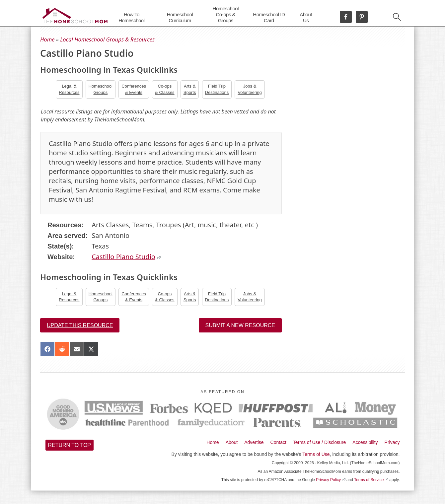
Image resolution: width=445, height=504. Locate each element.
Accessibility (365, 442)
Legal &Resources (69, 89)
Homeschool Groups (101, 89)
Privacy (392, 442)
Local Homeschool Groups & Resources (107, 39)
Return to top (70, 445)
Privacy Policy (331, 480)
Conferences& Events (134, 89)
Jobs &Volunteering (250, 89)
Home (47, 39)
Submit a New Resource (240, 325)
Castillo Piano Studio (126, 257)
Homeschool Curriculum (180, 17)
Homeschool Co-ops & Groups (226, 14)
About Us (306, 17)
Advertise (254, 442)
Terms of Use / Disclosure (319, 442)
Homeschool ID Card (269, 17)
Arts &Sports (190, 89)
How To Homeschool (131, 17)
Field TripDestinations (217, 89)
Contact (278, 442)
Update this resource (80, 325)
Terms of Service (371, 480)
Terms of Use (316, 454)
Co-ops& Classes (165, 89)
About (232, 442)
